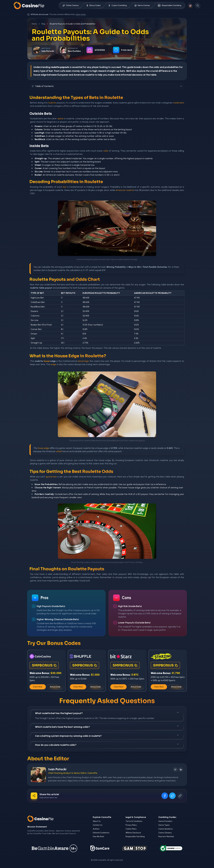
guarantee (51, 477)
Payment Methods (166, 837)
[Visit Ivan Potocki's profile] (38, 775)
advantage (83, 361)
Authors (96, 829)
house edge (43, 448)
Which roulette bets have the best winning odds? (107, 727)
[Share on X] (172, 796)
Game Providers (165, 821)
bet (65, 187)
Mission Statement (37, 827)
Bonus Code (55, 687)
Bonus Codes (93, 5)
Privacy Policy (131, 825)
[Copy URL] (180, 796)
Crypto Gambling (118, 5)
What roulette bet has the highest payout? (107, 713)
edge (53, 364)
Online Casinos (71, 5)
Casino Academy (165, 829)
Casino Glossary (165, 833)
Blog (43, 24)
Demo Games (142, 5)
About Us (97, 821)
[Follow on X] (175, 769)
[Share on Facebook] (165, 796)
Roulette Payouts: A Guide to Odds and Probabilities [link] (73, 24)
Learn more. (81, 14)
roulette (52, 103)
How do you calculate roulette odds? (107, 745)
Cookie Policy (131, 829)
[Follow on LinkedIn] (181, 769)
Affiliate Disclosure (133, 833)
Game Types (164, 825)
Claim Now (38, 687)
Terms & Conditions (134, 821)
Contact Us (98, 825)
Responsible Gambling (169, 5)
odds (106, 151)
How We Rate (98, 837)
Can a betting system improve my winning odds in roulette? (107, 736)
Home (34, 24)
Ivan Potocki (57, 769)
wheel (59, 451)
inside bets (179, 103)
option (61, 119)
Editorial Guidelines (101, 833)
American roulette (125, 190)
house (47, 361)
